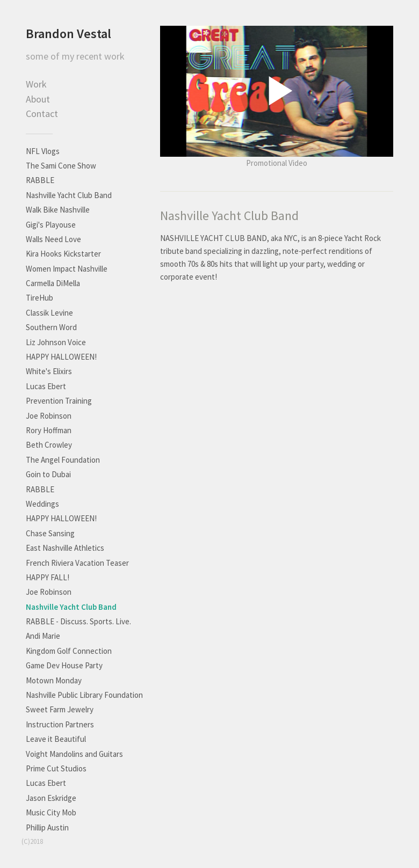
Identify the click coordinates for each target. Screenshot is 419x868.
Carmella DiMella (53, 283)
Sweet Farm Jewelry (60, 709)
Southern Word (51, 327)
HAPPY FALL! (48, 577)
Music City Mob (51, 812)
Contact (42, 114)
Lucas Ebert (46, 386)
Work (36, 84)
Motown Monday (54, 680)
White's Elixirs (49, 371)
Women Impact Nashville (67, 269)
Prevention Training (59, 401)
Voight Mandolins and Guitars (74, 754)
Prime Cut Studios (56, 768)
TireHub (39, 298)
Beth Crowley (49, 445)
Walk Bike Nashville (58, 210)
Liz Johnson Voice (56, 342)
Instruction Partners (60, 724)
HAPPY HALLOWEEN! (61, 357)
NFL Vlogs (43, 151)
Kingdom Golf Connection (69, 651)
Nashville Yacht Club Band (69, 195)
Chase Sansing (50, 533)
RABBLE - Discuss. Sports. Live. (78, 621)
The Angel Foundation (63, 460)
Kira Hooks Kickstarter (63, 254)
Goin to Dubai (48, 474)
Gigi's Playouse (51, 225)
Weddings (42, 504)
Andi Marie (43, 636)
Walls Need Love (53, 239)
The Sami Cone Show (61, 166)
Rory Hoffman (49, 430)
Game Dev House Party (64, 665)
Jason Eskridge (51, 798)
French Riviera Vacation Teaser (77, 563)
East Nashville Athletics (65, 548)
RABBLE (40, 180)
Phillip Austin (47, 827)
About (38, 99)
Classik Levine (49, 313)
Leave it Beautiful (56, 739)
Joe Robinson (49, 416)
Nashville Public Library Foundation (84, 695)
